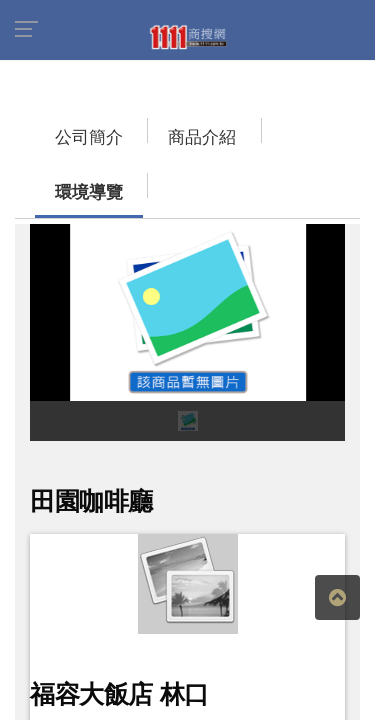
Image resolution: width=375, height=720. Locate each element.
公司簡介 (50, 127)
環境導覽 (230, 127)
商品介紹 (140, 127)
